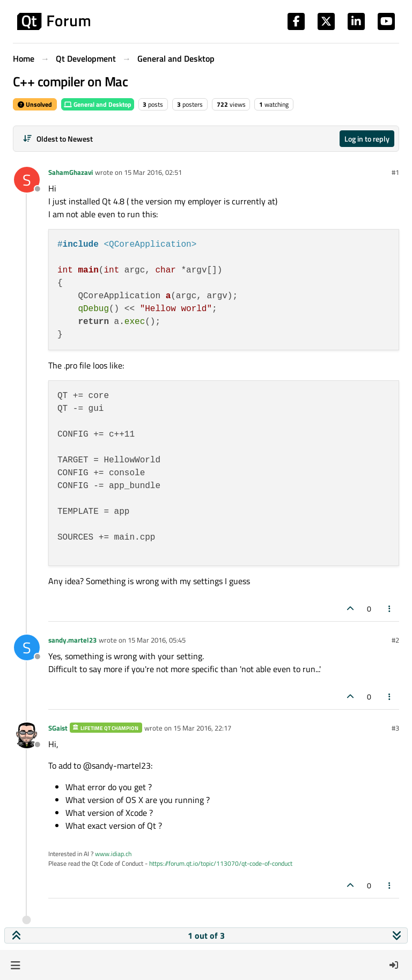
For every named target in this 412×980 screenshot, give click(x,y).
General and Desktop (98, 104)
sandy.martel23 (72, 640)
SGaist (58, 728)
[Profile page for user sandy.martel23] (27, 647)
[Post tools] (390, 609)
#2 (395, 640)
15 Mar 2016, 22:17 (202, 728)
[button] (15, 965)
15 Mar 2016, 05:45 (157, 640)
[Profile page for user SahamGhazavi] (27, 180)
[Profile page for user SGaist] (27, 735)
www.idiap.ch (113, 854)
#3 (395, 728)
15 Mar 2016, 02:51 (153, 172)
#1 (395, 172)
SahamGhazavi (71, 172)
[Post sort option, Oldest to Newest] (58, 139)
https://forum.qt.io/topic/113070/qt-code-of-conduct (221, 863)
